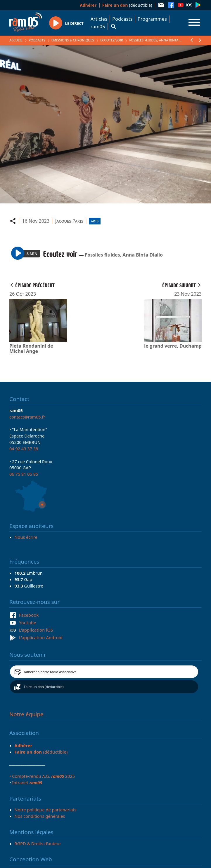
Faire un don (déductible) (44, 687)
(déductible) (127, 5)
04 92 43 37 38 (24, 449)
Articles (99, 19)
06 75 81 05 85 (24, 474)
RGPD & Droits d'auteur (38, 843)
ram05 (98, 27)
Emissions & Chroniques (73, 40)
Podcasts (122, 19)
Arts (95, 221)
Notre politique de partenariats (46, 810)
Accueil (16, 40)
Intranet (27, 782)
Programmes (152, 19)
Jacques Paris (69, 221)
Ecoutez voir (112, 40)
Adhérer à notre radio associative (50, 672)
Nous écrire (26, 537)
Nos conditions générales (40, 816)
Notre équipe (26, 714)
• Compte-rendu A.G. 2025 (42, 776)
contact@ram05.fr (27, 417)
